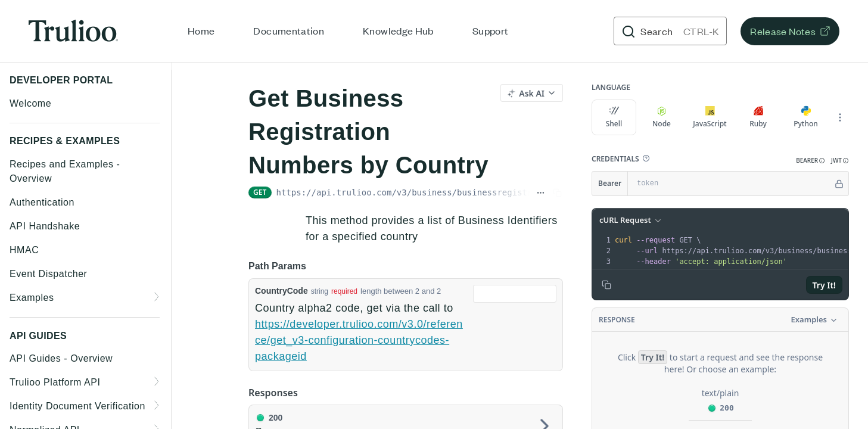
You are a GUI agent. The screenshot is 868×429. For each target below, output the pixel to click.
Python (806, 117)
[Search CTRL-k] (670, 31)
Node (662, 117)
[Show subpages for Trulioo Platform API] (157, 381)
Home (201, 30)
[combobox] (515, 294)
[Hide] (839, 184)
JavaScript (710, 117)
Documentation (289, 30)
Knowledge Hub (398, 30)
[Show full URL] (541, 192)
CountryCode (281, 291)
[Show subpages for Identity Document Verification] (157, 405)
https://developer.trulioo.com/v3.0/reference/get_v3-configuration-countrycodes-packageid (359, 340)
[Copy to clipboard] (606, 285)
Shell (614, 117)
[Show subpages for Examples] (157, 297)
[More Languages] (840, 117)
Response (617, 320)
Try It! (824, 285)
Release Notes (783, 31)
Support (491, 30)
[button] (646, 158)
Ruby (758, 117)
